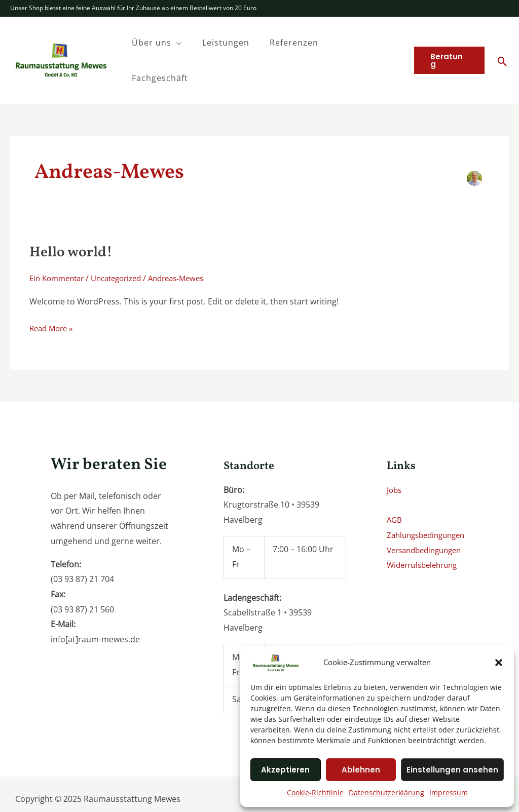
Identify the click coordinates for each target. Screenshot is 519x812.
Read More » (53, 293)
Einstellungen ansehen (452, 770)
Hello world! (73, 217)
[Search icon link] (503, 44)
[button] (499, 663)
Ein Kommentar (59, 243)
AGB (395, 485)
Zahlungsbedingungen (430, 500)
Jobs (395, 455)
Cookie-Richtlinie (315, 792)
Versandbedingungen (428, 515)
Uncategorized (124, 243)
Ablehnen (361, 770)
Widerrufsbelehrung (425, 530)
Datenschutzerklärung (386, 792)
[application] (190, 43)
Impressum (449, 792)
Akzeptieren (285, 770)
